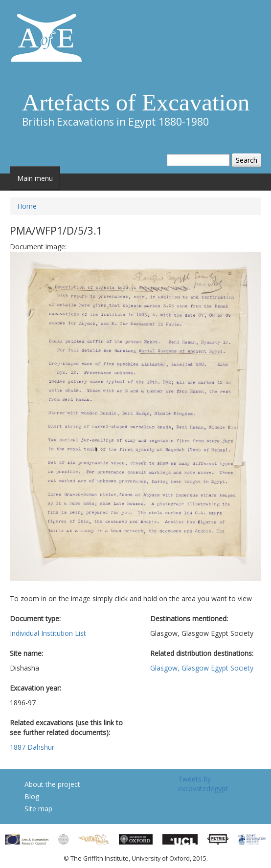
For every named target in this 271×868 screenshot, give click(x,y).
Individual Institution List (48, 633)
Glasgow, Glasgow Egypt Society (202, 668)
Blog (32, 796)
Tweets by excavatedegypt (203, 784)
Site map (38, 809)
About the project (52, 784)
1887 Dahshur (32, 747)
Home (27, 206)
